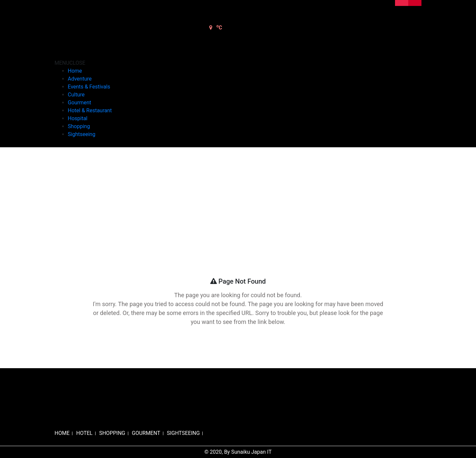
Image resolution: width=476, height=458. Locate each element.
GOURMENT (146, 433)
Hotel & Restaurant (90, 110)
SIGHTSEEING (183, 433)
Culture (76, 95)
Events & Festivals (89, 87)
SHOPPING (112, 433)
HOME (62, 433)
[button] (70, 63)
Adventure (80, 79)
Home (75, 71)
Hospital (78, 118)
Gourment (79, 103)
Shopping (79, 126)
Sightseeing (81, 134)
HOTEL (84, 433)
